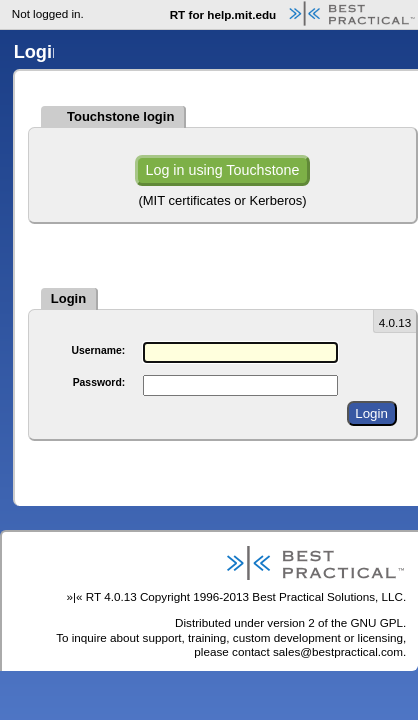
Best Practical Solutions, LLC (327, 596)
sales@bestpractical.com (338, 651)
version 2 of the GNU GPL (335, 622)
